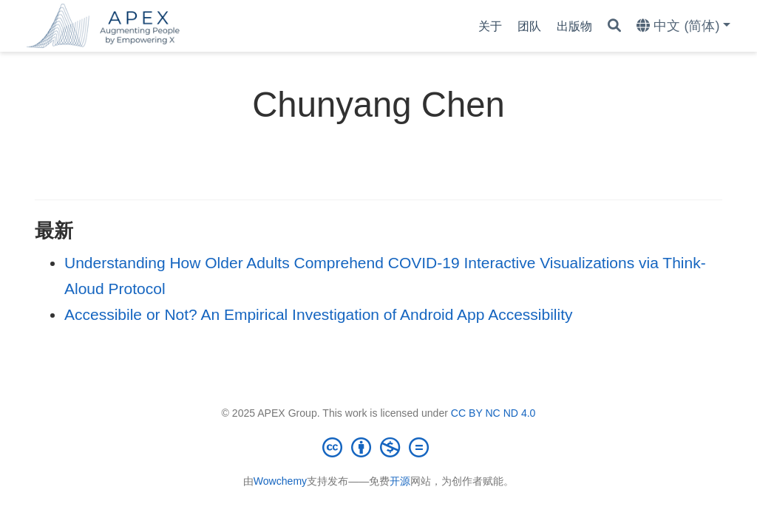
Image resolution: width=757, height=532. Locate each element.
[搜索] (614, 26)
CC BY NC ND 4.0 (493, 413)
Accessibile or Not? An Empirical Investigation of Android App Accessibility (319, 314)
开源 (400, 481)
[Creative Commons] (378, 447)
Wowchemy (280, 481)
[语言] (683, 26)
